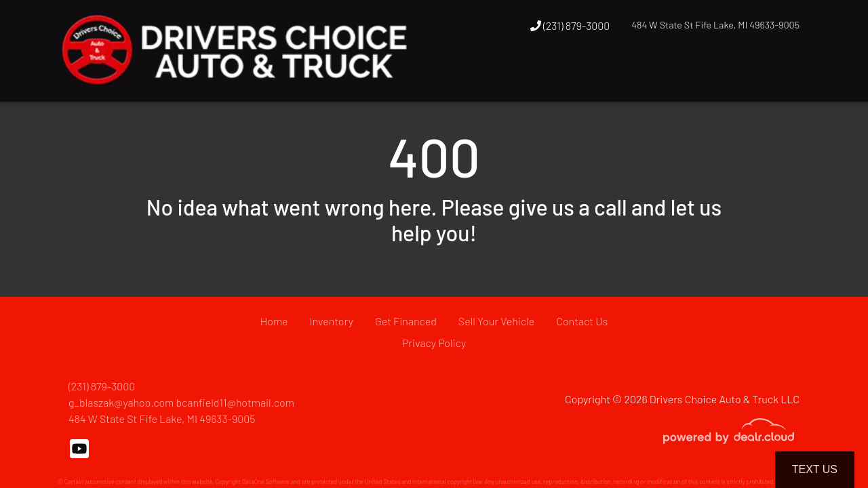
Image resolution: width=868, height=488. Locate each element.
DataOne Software (266, 482)
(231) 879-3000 (570, 25)
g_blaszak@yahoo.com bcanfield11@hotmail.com (181, 402)
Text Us (815, 469)
